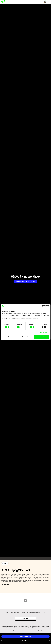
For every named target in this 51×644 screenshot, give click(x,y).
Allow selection (26, 337)
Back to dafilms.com (26, 636)
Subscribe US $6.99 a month (26, 281)
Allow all (42, 337)
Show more (5, 585)
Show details (43, 332)
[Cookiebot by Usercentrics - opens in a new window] (43, 306)
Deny (9, 337)
